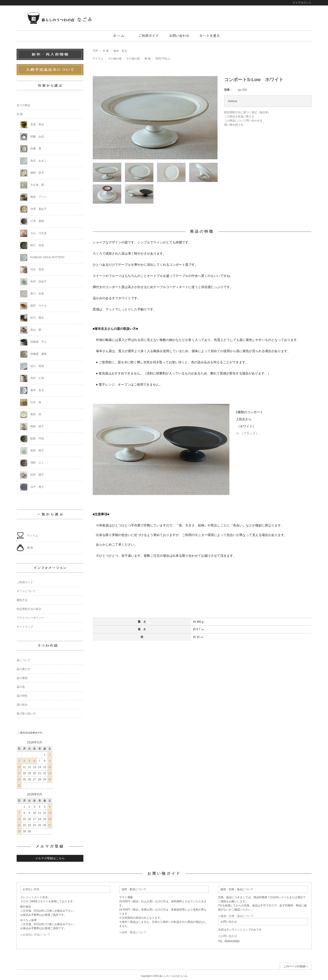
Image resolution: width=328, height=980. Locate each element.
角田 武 (31, 415)
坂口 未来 (32, 294)
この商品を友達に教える (239, 116)
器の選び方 (23, 669)
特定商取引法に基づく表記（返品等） (247, 112)
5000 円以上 (163, 59)
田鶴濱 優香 (33, 354)
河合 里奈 (32, 270)
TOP (95, 51)
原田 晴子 (32, 451)
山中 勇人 (32, 487)
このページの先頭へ (296, 966)
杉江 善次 (32, 318)
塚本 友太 (120, 51)
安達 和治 (32, 125)
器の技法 (22, 705)
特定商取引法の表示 (29, 609)
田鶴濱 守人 (33, 342)
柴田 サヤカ (33, 306)
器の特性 (22, 696)
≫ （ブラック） (247, 433)
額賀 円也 (32, 439)
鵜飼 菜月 (32, 173)
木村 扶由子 (33, 282)
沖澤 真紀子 (33, 209)
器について (23, 660)
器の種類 (22, 678)
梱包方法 (22, 600)
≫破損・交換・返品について (236, 916)
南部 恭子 (32, 427)
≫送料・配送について (133, 932)
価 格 (147, 59)
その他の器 (115, 59)
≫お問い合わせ (228, 936)
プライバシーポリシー (30, 618)
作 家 (106, 51)
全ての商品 (23, 105)
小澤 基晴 (32, 221)
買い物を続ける (234, 125)
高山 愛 (31, 330)
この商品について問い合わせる (243, 121)
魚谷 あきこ (33, 161)
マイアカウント (302, 3)
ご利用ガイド (25, 582)
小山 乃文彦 (33, 233)
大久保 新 (32, 185)
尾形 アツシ (33, 197)
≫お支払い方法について (35, 935)
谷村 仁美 (32, 378)
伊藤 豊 (31, 149)
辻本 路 (31, 402)
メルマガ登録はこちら (50, 858)
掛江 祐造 (32, 245)
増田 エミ (32, 463)
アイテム (98, 59)
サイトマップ (25, 627)
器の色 (21, 687)
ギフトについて (26, 591)
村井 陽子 (32, 475)
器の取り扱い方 (26, 714)
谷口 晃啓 (32, 366)
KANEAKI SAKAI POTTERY (42, 258)
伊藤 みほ (32, 137)
